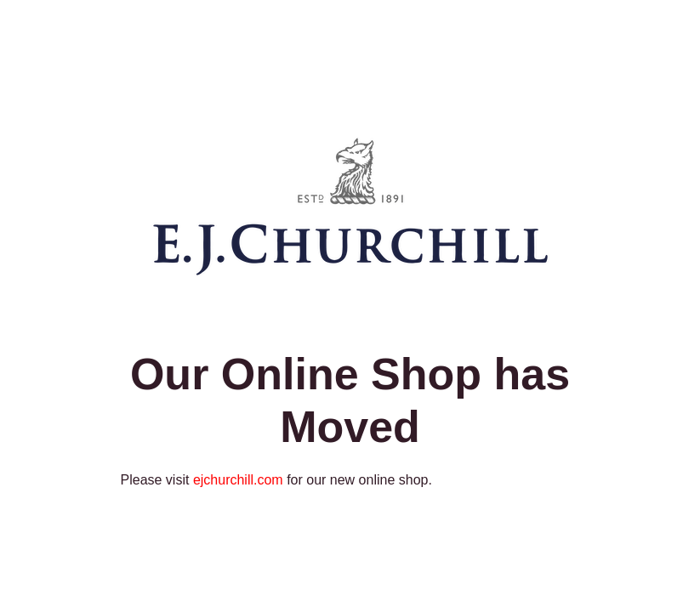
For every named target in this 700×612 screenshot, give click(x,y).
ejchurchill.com (238, 480)
